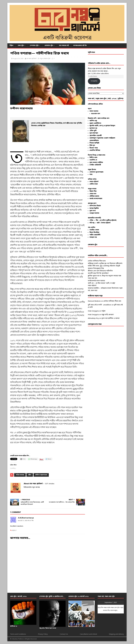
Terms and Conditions (18, 634)
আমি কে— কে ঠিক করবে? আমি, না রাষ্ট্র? (102, 283)
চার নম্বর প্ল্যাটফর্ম (31, 59)
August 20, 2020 (18, 59)
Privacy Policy (43, 634)
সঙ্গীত (30, 475)
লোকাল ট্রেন (49, 46)
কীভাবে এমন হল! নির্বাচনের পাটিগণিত (100, 271)
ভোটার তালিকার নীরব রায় (97, 261)
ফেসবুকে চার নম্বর (95, 324)
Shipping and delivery (116, 634)
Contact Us (64, 634)
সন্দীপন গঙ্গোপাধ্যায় (41, 475)
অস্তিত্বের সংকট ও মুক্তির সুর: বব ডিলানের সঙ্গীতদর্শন (105, 264)
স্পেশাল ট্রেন (34, 46)
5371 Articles (50, 484)
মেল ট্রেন (21, 46)
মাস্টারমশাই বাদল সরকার (96, 281)
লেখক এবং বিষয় (94, 88)
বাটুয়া (103, 311)
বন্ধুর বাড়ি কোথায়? (108, 315)
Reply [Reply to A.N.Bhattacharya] (14, 530)
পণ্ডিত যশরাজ (20, 475)
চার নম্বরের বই (64, 46)
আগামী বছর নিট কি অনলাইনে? (98, 273)
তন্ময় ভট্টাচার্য (92, 286)
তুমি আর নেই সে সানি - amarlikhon (100, 305)
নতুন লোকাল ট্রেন (45, 59)
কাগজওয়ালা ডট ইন (80, 46)
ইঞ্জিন (11, 46)
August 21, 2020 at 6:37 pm (26, 521)
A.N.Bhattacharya (26, 518)
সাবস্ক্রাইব (94, 81)
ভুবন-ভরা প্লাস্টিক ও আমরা (111, 318)
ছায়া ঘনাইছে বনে (103, 118)
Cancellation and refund (88, 634)
